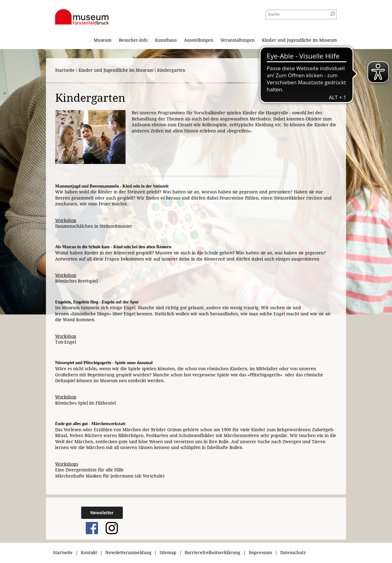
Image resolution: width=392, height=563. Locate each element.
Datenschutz (293, 553)
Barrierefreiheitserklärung (213, 553)
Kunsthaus (166, 40)
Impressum (260, 553)
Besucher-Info (133, 40)
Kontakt (89, 553)
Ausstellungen (199, 40)
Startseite (65, 70)
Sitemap (168, 553)
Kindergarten (171, 70)
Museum (103, 40)
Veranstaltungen (237, 40)
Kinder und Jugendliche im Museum (299, 40)
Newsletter (102, 513)
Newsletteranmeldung (128, 553)
